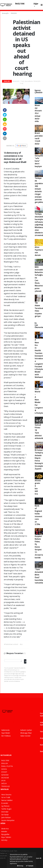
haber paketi (5, 860)
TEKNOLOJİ (5, 786)
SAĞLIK (4, 783)
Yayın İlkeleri (6, 733)
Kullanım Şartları (26, 730)
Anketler (4, 831)
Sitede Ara (5, 829)
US (21, 230)
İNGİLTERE (20, 4)
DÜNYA (4, 769)
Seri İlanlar (5, 815)
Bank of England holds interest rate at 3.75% (38, 515)
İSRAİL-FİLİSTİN (7, 766)
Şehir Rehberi (6, 817)
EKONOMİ (5, 778)
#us (21, 644)
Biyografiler (5, 834)
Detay (20, 866)
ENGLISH (14, 13)
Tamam (30, 866)
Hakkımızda (5, 730)
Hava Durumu (6, 795)
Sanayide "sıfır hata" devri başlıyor (39, 161)
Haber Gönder (25, 736)
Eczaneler (5, 803)
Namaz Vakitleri (7, 800)
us (21, 281)
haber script (4, 865)
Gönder (26, 661)
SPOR (3, 781)
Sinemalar (5, 812)
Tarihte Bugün (6, 809)
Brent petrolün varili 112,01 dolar (39, 138)
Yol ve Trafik (6, 797)
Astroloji (4, 840)
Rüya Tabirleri (6, 837)
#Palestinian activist (11, 644)
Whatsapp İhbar (26, 733)
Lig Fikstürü (5, 806)
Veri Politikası (6, 736)
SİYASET (4, 772)
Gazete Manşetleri (8, 820)
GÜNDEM (5, 775)
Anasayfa (5, 13)
